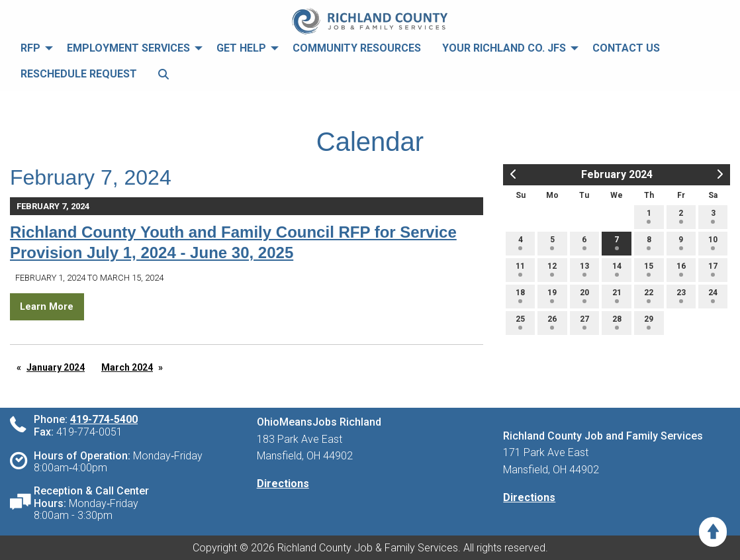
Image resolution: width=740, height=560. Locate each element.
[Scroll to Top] (713, 532)
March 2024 (127, 367)
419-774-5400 (104, 419)
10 (713, 243)
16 (681, 269)
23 (681, 296)
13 (584, 269)
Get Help (241, 48)
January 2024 (56, 367)
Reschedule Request (79, 74)
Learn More (47, 307)
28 (617, 322)
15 (649, 269)
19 (552, 296)
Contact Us (626, 48)
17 (713, 269)
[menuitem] (33, 48)
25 (520, 322)
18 (520, 296)
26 (552, 322)
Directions (283, 484)
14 (617, 269)
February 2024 (617, 174)
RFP (30, 48)
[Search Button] (163, 74)
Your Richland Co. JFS (504, 48)
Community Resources (357, 48)
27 (584, 322)
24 (713, 296)
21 (617, 296)
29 (649, 322)
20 (584, 296)
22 (649, 296)
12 (552, 269)
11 (520, 269)
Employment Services (128, 48)
